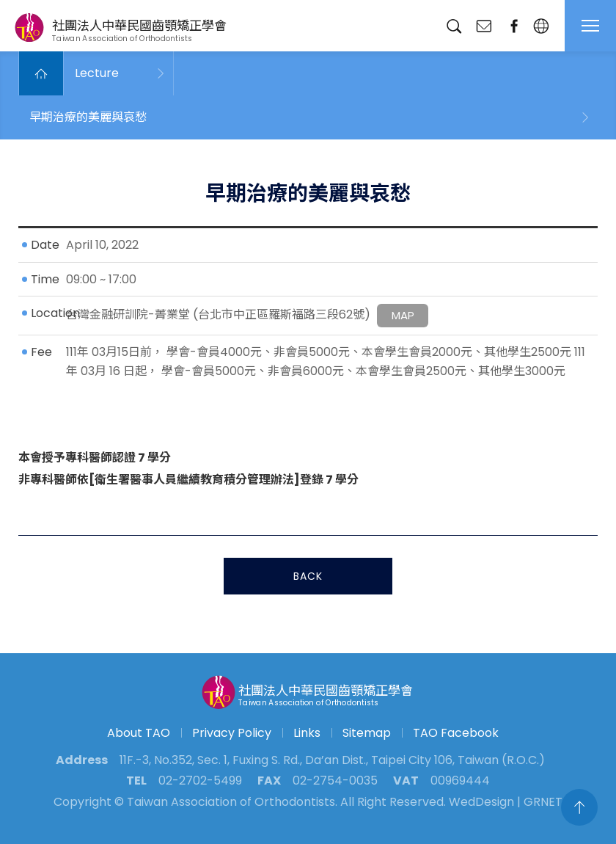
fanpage (514, 26)
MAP (403, 317)
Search (454, 26)
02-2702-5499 (200, 781)
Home (41, 73)
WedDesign (481, 802)
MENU (590, 26)
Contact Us (484, 26)
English (541, 26)
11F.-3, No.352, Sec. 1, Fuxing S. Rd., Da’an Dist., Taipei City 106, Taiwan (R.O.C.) (332, 760)
